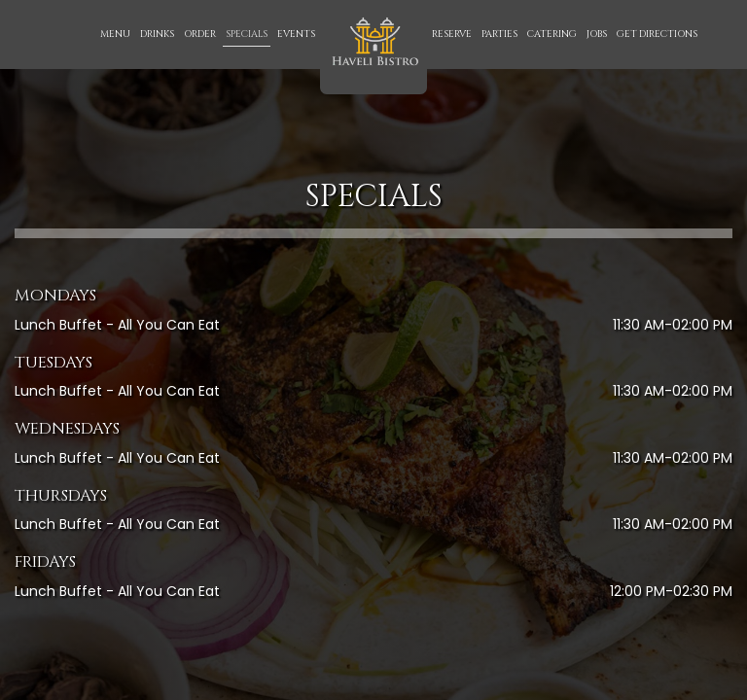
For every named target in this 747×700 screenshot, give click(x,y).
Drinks (157, 34)
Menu (115, 34)
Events (296, 34)
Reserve (452, 34)
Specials (247, 34)
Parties (499, 34)
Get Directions (657, 34)
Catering (552, 34)
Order (200, 34)
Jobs (597, 34)
